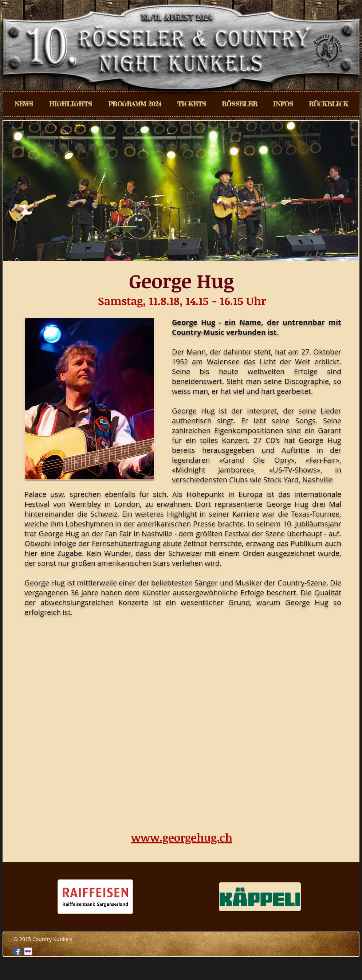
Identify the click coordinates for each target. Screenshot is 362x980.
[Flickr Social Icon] (28, 951)
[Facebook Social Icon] (17, 951)
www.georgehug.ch (182, 837)
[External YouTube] (183, 725)
